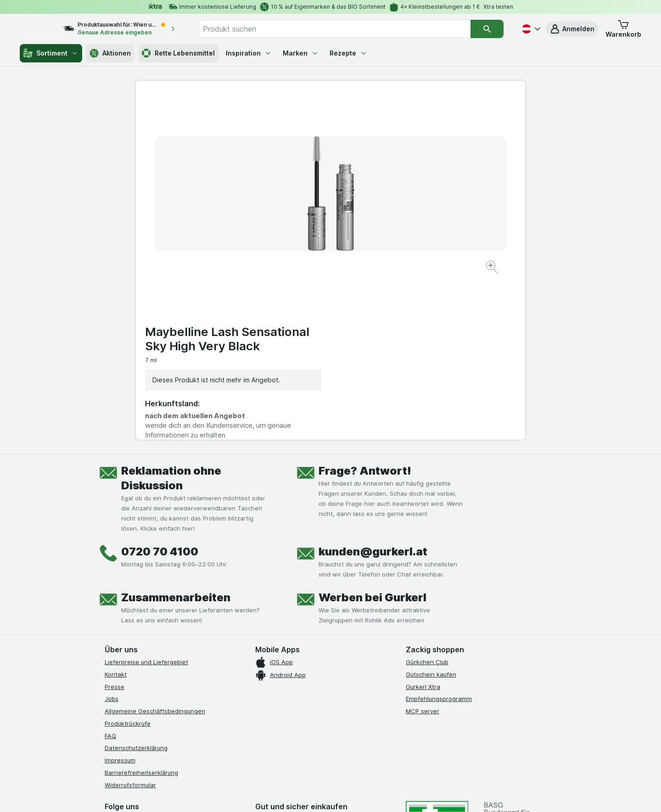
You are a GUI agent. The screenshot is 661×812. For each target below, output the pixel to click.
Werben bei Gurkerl (373, 430)
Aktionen (110, 53)
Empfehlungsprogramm (439, 531)
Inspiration (249, 53)
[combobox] (345, 29)
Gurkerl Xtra (423, 519)
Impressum (120, 593)
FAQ (110, 568)
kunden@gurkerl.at (373, 384)
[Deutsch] (530, 29)
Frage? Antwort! (365, 303)
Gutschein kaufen (431, 507)
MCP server (423, 543)
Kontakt (116, 507)
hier (258, 733)
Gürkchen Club (427, 494)
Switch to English (348, 756)
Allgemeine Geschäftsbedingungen (155, 543)
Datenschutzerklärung (136, 580)
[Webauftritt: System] (284, 794)
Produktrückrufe (128, 556)
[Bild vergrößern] (298, 239)
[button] (572, 29)
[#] (437, 659)
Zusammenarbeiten (176, 430)
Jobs (112, 531)
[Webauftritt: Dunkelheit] (372, 794)
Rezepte (348, 53)
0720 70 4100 (160, 384)
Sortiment (51, 53)
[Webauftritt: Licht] (326, 794)
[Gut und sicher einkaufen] (364, 674)
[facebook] (110, 652)
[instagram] (132, 652)
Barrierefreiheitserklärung (141, 605)
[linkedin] (176, 652)
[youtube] (154, 652)
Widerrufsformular (130, 617)
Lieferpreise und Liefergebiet (146, 494)
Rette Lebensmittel (178, 53)
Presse (115, 519)
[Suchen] (487, 29)
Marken (301, 53)
